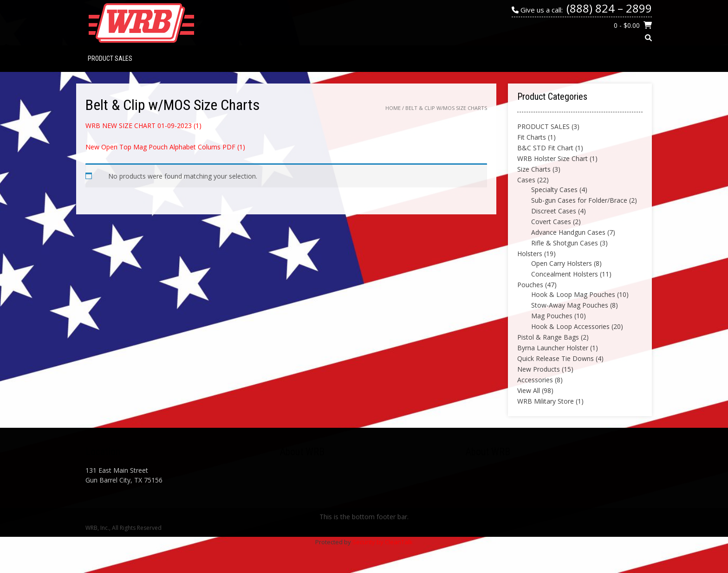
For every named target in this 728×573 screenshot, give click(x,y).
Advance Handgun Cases (568, 232)
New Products (539, 369)
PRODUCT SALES (110, 58)
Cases (526, 180)
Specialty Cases (554, 190)
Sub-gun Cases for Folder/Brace (579, 200)
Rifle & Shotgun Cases (565, 243)
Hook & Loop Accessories (570, 326)
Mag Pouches (552, 316)
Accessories (535, 380)
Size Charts (534, 169)
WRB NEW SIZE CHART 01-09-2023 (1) (143, 126)
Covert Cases (551, 222)
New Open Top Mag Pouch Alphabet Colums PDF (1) (165, 147)
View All (529, 390)
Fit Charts (532, 137)
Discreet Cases (554, 211)
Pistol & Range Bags (548, 337)
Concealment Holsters (565, 274)
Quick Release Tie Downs (556, 358)
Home (393, 108)
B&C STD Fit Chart (545, 148)
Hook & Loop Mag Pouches (573, 294)
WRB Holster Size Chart (552, 158)
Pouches (530, 285)
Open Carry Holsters (562, 263)
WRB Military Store (546, 401)
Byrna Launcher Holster (553, 348)
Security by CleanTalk (383, 542)
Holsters (530, 254)
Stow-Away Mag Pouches (570, 305)
